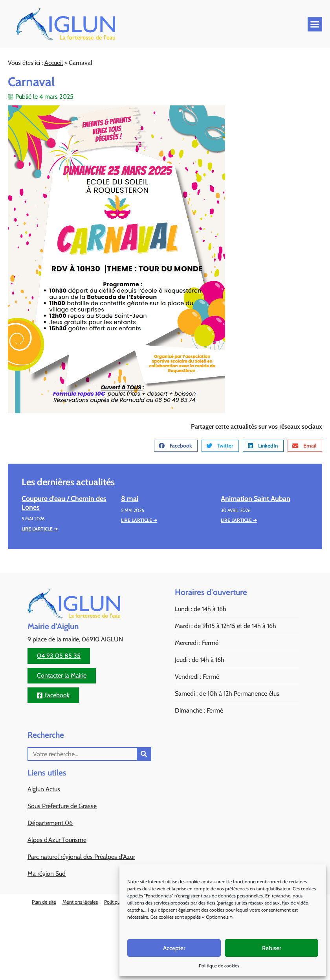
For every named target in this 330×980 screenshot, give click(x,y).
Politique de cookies (219, 966)
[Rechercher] (144, 754)
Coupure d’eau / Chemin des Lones (64, 503)
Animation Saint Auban (256, 499)
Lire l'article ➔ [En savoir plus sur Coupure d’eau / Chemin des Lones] (40, 529)
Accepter (174, 948)
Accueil (54, 63)
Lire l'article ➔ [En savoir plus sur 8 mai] (139, 520)
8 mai (130, 499)
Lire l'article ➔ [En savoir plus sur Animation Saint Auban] (239, 520)
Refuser (272, 948)
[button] (315, 24)
